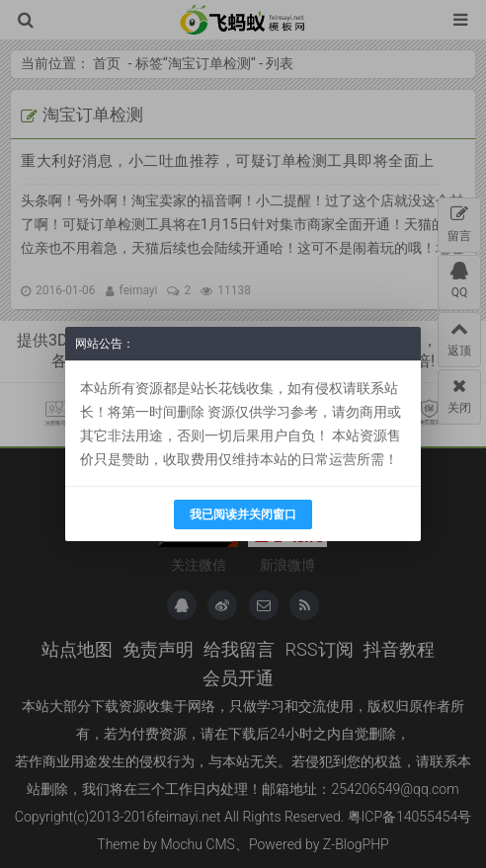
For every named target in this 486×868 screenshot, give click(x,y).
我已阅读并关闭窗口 (243, 514)
